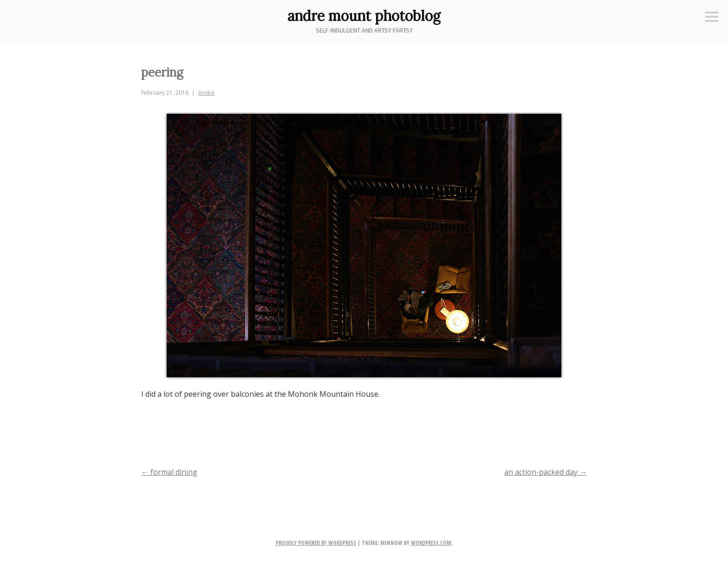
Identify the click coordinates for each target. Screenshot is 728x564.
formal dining (169, 472)
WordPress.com (431, 543)
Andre (206, 93)
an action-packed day (546, 472)
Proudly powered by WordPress (316, 543)
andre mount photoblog (364, 16)
